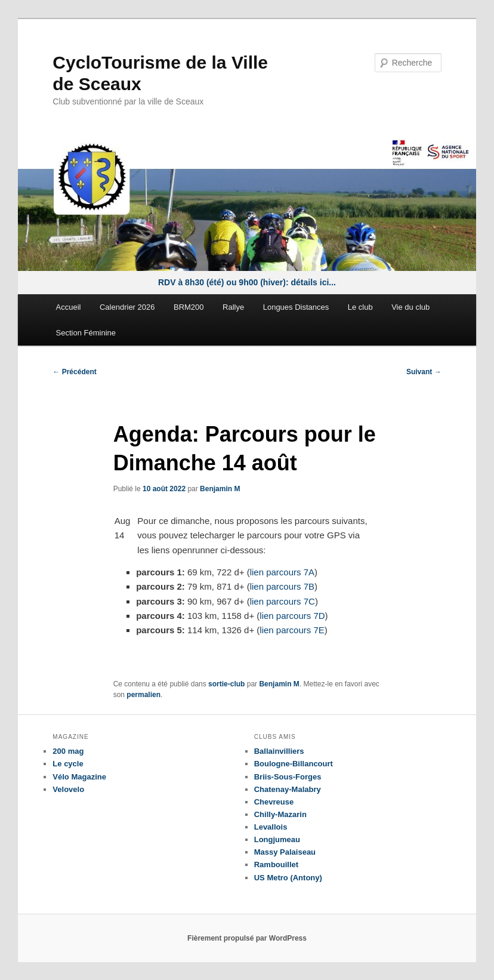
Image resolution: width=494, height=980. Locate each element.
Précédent (74, 372)
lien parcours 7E (292, 630)
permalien (143, 695)
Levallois (271, 827)
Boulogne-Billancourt (294, 764)
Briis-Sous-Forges (288, 777)
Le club (360, 307)
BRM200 (189, 307)
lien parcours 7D (292, 616)
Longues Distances (296, 307)
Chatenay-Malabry (288, 789)
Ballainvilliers (279, 751)
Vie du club (410, 307)
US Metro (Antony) (288, 878)
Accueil (69, 307)
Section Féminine (86, 333)
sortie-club (226, 684)
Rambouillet (276, 865)
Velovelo (68, 789)
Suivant (424, 372)
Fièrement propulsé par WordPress (247, 938)
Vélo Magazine (79, 777)
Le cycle (68, 764)
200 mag (68, 751)
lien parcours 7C (282, 601)
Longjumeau (277, 839)
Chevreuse (274, 802)
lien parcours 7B (282, 586)
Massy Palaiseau (285, 852)
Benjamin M (220, 489)
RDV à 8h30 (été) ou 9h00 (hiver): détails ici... (247, 282)
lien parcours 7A (282, 572)
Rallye (233, 307)
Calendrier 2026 (127, 307)
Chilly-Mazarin (280, 814)
